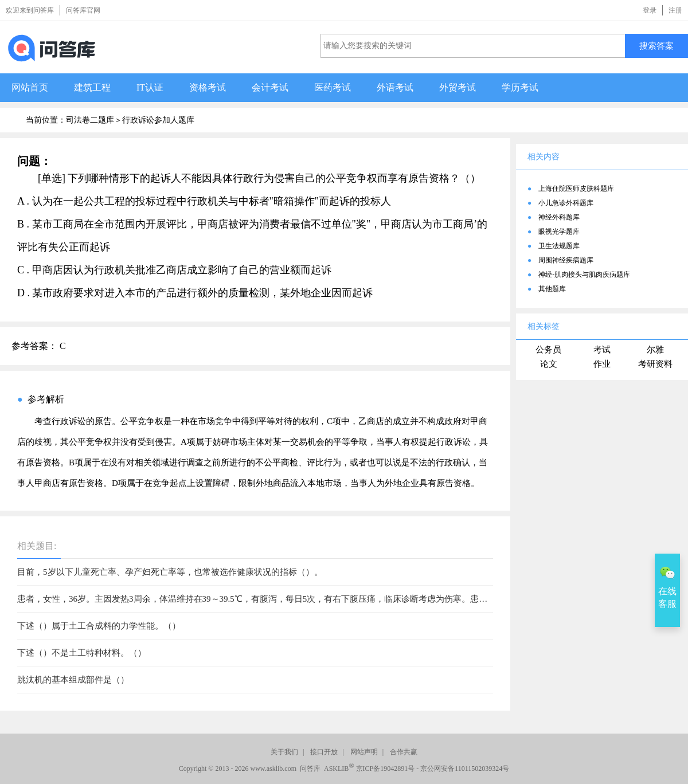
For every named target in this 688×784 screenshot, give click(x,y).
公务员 (548, 350)
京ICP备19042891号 (386, 769)
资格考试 (208, 87)
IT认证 (150, 87)
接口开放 (324, 752)
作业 (602, 364)
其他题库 (552, 289)
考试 (602, 350)
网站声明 (364, 752)
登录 (650, 10)
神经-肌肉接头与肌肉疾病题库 (584, 275)
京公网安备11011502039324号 (465, 769)
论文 (549, 364)
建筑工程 (92, 87)
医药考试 (333, 87)
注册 (675, 10)
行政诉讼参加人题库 (158, 120)
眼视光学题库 (559, 232)
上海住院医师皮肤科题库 (576, 189)
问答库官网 (83, 10)
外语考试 (395, 87)
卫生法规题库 (559, 246)
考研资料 (655, 364)
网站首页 (30, 87)
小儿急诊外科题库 (566, 203)
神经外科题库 (559, 217)
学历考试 (520, 87)
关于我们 (284, 752)
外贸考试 (458, 87)
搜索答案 (656, 46)
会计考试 (270, 87)
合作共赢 (404, 752)
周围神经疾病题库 (566, 260)
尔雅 (655, 350)
